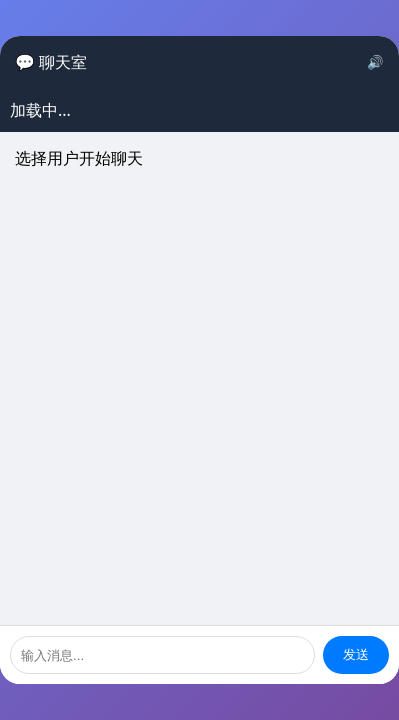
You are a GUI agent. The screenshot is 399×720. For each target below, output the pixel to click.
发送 (356, 654)
